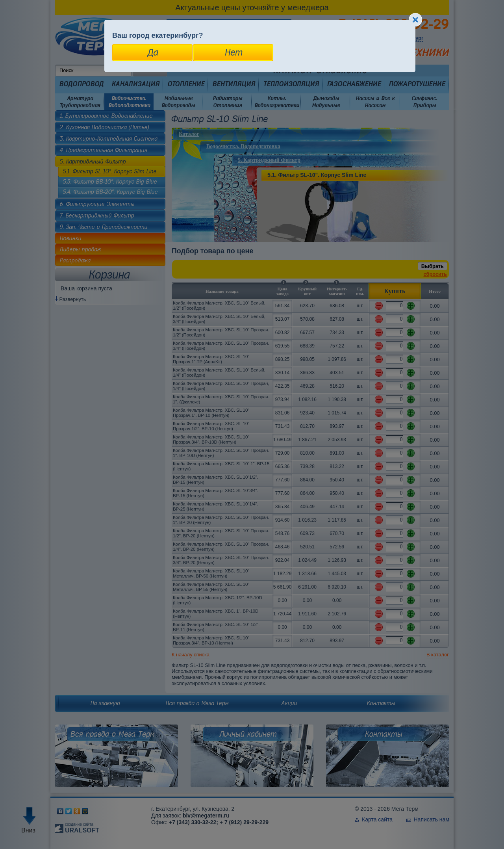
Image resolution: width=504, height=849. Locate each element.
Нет (233, 52)
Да (153, 52)
